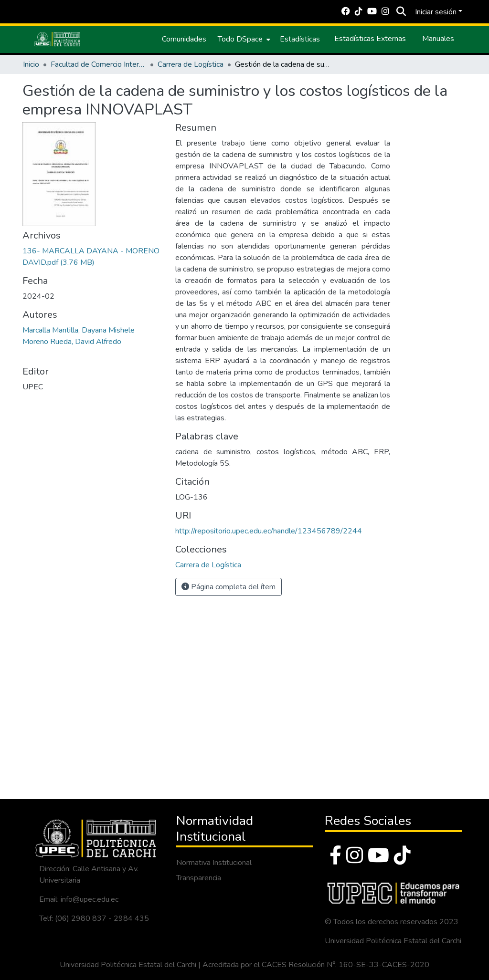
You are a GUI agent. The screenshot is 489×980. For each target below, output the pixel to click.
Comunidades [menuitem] (184, 39)
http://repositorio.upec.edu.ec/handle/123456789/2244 (269, 531)
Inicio (31, 64)
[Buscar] (401, 12)
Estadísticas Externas (370, 39)
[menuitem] (243, 39)
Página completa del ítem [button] (229, 587)
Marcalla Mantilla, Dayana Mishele (79, 330)
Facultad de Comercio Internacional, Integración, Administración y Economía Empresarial (98, 64)
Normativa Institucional (214, 863)
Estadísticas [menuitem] (300, 39)
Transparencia (199, 878)
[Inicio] (57, 39)
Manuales (438, 39)
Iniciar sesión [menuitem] (436, 12)
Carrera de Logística (191, 64)
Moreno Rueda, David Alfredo (72, 342)
